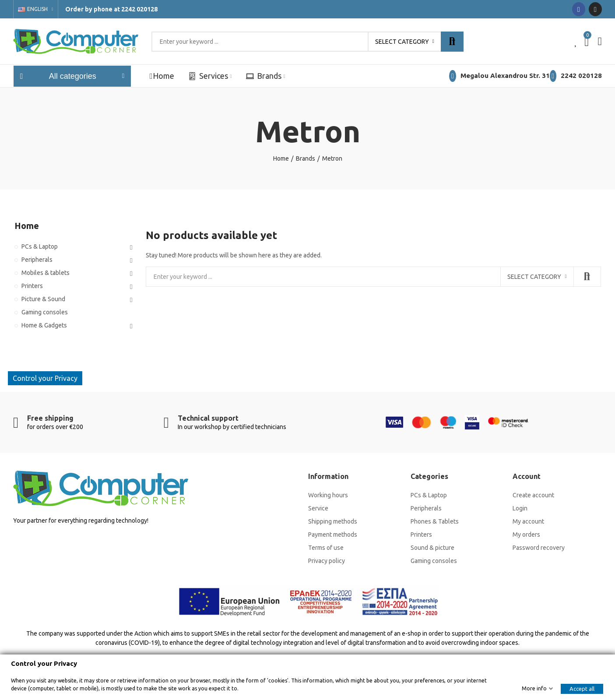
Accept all (582, 689)
